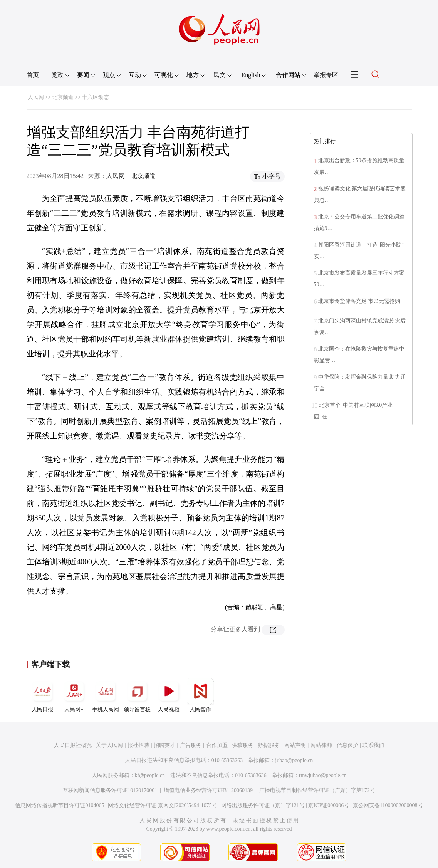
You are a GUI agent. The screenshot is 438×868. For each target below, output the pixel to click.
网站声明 (295, 745)
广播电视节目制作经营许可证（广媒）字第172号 (317, 790)
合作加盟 (217, 745)
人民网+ (74, 695)
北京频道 (63, 97)
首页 (33, 75)
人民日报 (42, 695)
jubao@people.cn (294, 760)
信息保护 (347, 745)
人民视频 (169, 695)
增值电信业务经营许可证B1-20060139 (208, 790)
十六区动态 (96, 97)
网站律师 (321, 745)
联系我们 (373, 745)
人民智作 (200, 695)
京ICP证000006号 (329, 805)
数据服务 (269, 745)
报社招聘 (138, 745)
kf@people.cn (150, 775)
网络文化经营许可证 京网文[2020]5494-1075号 (163, 805)
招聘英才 (164, 745)
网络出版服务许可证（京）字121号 (263, 805)
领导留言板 (137, 695)
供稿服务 (243, 745)
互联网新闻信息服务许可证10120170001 (110, 790)
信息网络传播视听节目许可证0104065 (60, 805)
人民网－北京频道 (131, 176)
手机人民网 (106, 695)
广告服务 (191, 745)
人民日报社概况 (73, 745)
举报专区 (326, 75)
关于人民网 (109, 745)
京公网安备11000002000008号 (388, 805)
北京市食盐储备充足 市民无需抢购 (359, 301)
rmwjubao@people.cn (323, 775)
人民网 (36, 97)
